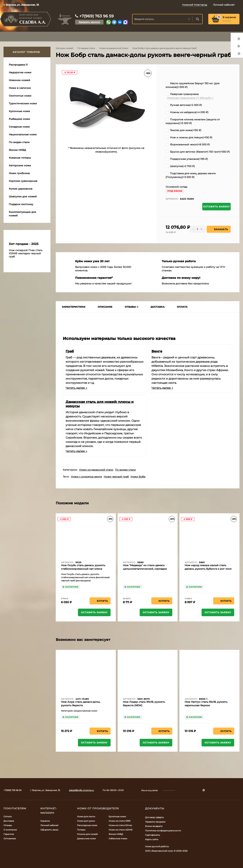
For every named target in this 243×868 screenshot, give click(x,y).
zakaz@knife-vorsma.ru (81, 790)
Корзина (45, 821)
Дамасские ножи (86, 838)
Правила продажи (155, 822)
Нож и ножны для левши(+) (189, 137)
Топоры (81, 830)
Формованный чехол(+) (188, 144)
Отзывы (8, 825)
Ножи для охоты (86, 816)
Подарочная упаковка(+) (187, 159)
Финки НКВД (116, 834)
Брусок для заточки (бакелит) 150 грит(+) (198, 152)
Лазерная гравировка (182, 94)
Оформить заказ (49, 830)
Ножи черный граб (116, 477)
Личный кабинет (49, 825)
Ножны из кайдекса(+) (187, 112)
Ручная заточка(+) (184, 105)
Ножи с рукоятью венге (86, 477)
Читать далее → (76, 388)
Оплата (8, 816)
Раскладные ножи (87, 825)
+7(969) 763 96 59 (97, 16)
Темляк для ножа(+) (183, 130)
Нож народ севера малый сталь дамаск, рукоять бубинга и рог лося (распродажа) (208, 569)
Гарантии (9, 834)
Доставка (9, 821)
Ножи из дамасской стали (114, 48)
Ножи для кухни (86, 821)
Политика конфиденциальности (163, 831)
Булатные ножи (117, 816)
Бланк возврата (154, 826)
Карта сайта (152, 839)
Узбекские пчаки (118, 838)
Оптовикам (10, 838)
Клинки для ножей (87, 834)
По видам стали (86, 48)
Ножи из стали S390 (120, 821)
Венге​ (157, 351)
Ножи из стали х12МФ (121, 830)
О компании (10, 830)
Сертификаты (153, 835)
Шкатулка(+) (180, 166)
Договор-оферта (154, 817)
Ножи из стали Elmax (120, 825)
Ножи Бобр (138, 477)
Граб (70, 351)
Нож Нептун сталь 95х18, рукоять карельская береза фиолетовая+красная (206, 705)
